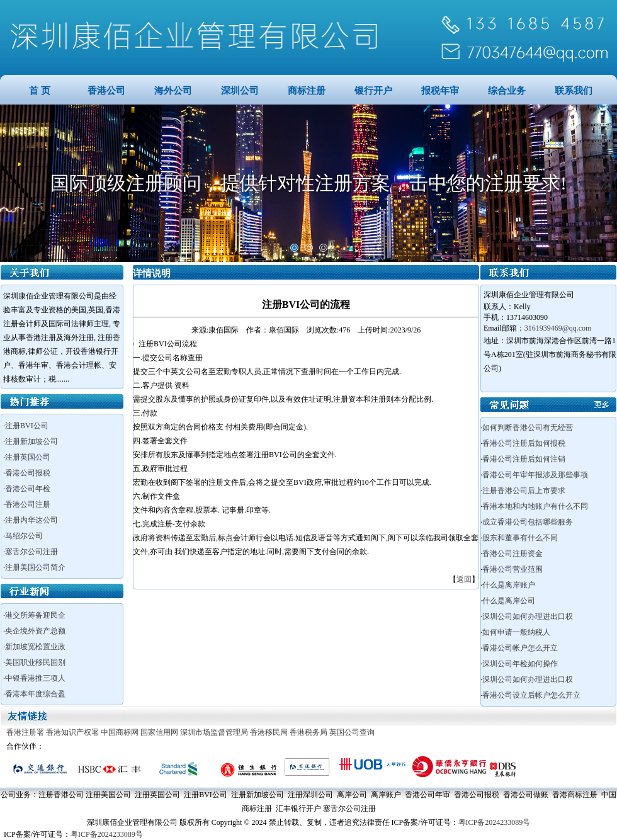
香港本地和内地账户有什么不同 (535, 506)
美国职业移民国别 (35, 662)
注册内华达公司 (31, 520)
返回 (464, 579)
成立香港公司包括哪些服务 (528, 522)
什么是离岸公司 (509, 601)
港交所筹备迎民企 (35, 615)
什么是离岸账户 (509, 585)
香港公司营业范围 (512, 569)
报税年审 (440, 91)
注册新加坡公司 (31, 441)
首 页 (40, 91)
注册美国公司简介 (35, 567)
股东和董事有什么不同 (520, 538)
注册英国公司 (28, 457)
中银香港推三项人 (35, 678)
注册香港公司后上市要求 (524, 491)
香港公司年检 (28, 489)
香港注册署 (25, 732)
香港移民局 (269, 732)
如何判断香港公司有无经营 (528, 428)
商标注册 (307, 91)
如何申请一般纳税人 (516, 632)
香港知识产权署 (72, 732)
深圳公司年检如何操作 (520, 664)
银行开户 (373, 91)
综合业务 (507, 91)
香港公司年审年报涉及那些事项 (535, 475)
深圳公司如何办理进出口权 (528, 616)
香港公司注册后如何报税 (524, 443)
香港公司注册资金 (512, 553)
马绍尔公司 (24, 536)
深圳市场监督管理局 (214, 732)
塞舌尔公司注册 (31, 552)
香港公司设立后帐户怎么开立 (531, 695)
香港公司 (106, 91)
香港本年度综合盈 (35, 694)
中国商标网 (120, 732)
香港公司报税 (28, 473)
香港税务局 (308, 732)
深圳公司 (240, 91)
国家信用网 (159, 732)
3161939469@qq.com (558, 328)
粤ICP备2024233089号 (495, 822)
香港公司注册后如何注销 (524, 459)
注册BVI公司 (27, 426)
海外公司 (173, 91)
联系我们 (574, 91)
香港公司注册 (28, 504)
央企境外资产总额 (35, 631)
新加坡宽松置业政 (35, 647)
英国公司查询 (352, 732)
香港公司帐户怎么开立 (520, 648)
